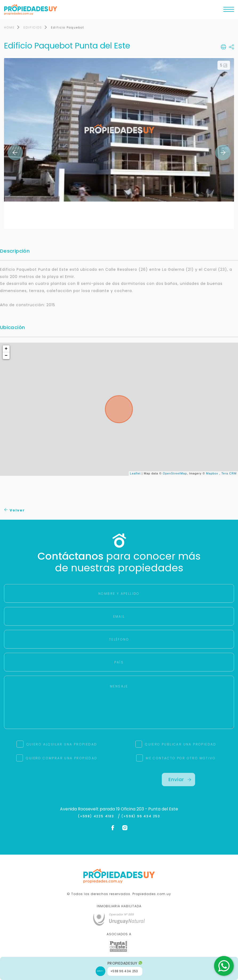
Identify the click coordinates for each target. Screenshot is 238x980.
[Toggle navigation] (229, 11)
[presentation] (59, 784)
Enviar (180, 780)
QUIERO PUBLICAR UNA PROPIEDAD (181, 745)
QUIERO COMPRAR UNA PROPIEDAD (62, 759)
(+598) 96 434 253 (141, 817)
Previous (15, 153)
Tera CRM (229, 474)
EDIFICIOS (33, 28)
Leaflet (135, 474)
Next (223, 153)
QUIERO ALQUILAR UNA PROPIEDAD (62, 745)
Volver (15, 510)
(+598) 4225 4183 (97, 817)
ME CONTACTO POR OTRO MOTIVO (181, 759)
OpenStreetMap (175, 474)
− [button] (6, 356)
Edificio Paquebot (68, 28)
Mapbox (212, 474)
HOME (9, 28)
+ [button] (6, 349)
